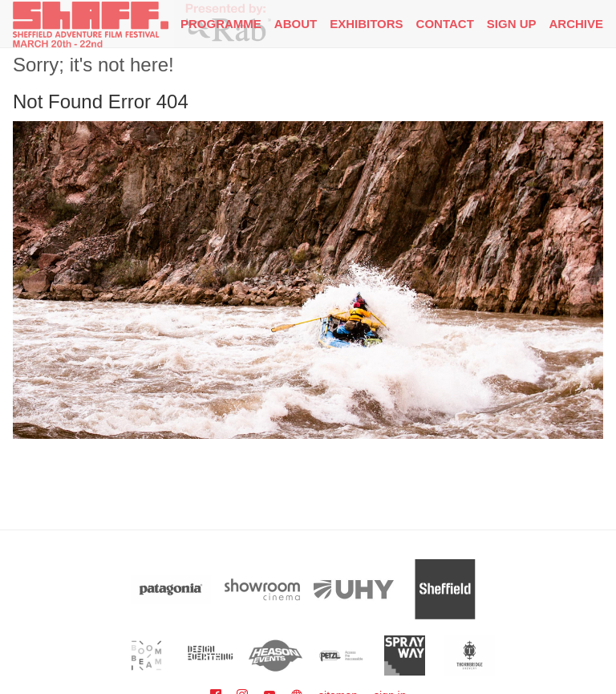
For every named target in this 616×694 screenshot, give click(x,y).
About (296, 24)
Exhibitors (366, 24)
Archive (576, 24)
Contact (445, 24)
